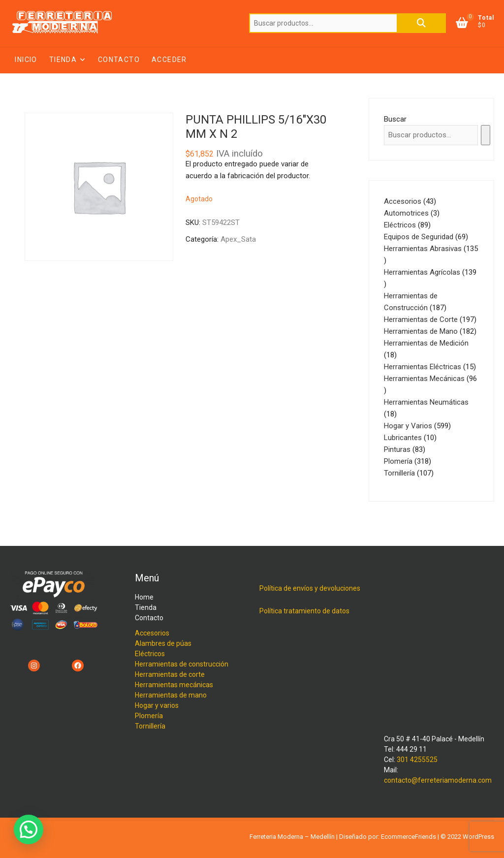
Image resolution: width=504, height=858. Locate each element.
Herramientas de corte (170, 674)
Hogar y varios (157, 705)
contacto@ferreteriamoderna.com (438, 780)
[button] (29, 829)
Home (144, 597)
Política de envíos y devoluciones (310, 588)
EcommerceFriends (409, 837)
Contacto (119, 60)
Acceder (169, 60)
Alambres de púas (163, 643)
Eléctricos (150, 654)
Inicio (26, 60)
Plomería (149, 716)
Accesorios (152, 633)
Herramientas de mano (171, 695)
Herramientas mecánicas (174, 685)
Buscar (421, 23)
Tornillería (150, 726)
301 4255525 (417, 760)
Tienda (63, 60)
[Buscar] (486, 135)
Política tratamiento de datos (304, 611)
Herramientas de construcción (182, 664)
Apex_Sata (238, 239)
